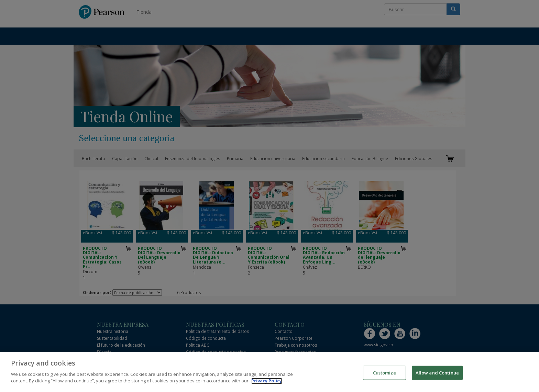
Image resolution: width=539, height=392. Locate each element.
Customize (384, 378)
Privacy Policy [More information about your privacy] (267, 387)
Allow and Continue (437, 378)
